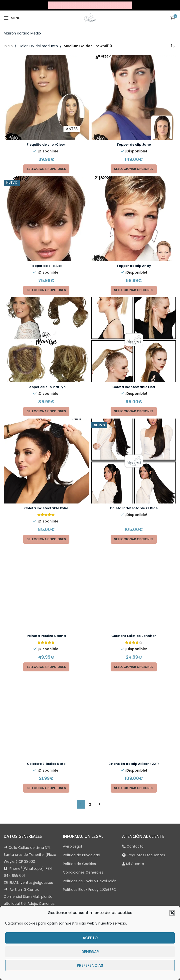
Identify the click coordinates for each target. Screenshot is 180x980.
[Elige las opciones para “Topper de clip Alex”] (46, 290)
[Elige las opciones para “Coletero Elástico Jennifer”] (134, 587)
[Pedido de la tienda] (173, 46)
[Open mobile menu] (12, 18)
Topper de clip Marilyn (46, 387)
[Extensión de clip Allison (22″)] (134, 596)
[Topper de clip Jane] (134, 97)
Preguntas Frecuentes (146, 695)
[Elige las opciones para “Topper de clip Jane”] (134, 169)
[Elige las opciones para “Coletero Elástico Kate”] (46, 628)
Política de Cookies (79, 703)
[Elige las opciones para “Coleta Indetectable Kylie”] (46, 539)
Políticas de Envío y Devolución (90, 721)
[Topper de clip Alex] (46, 219)
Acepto (90, 938)
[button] (172, 913)
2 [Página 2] (90, 644)
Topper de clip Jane (134, 144)
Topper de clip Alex (46, 266)
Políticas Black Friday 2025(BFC (90, 729)
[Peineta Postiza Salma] (46, 549)
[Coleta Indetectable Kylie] (46, 461)
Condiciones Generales (83, 712)
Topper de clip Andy (134, 266)
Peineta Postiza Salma (46, 556)
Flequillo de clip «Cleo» (46, 144)
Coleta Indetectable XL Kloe (134, 508)
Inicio (8, 46)
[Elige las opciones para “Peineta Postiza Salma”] (46, 587)
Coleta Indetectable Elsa (134, 387)
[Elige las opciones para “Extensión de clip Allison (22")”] (134, 628)
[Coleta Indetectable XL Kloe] (134, 461)
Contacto (135, 686)
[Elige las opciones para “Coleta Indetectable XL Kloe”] (134, 539)
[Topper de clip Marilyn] (46, 340)
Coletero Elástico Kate (46, 603)
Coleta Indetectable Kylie (46, 508)
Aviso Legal (72, 686)
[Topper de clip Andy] (134, 219)
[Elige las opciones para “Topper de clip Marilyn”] (46, 412)
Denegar (90, 952)
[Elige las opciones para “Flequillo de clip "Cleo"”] (46, 169)
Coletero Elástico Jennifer (134, 556)
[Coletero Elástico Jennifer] (134, 549)
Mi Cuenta (135, 703)
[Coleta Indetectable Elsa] (134, 340)
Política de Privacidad (82, 695)
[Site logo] (90, 5)
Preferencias (90, 965)
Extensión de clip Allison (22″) (134, 603)
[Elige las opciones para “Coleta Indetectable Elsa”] (134, 412)
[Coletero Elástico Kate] (46, 596)
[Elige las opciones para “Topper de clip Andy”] (134, 290)
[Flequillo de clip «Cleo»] (46, 97)
